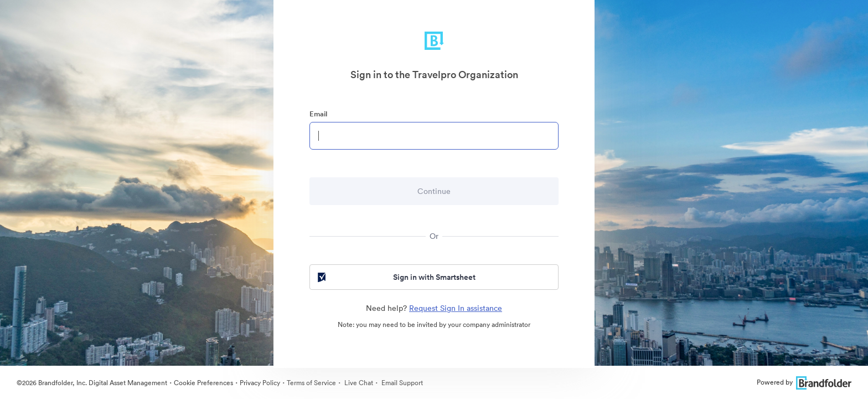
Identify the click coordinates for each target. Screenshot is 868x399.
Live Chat (358, 383)
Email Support (401, 383)
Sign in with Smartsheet (396, 277)
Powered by (804, 382)
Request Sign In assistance (456, 308)
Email (318, 114)
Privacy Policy (260, 383)
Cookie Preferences (203, 383)
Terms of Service (311, 383)
